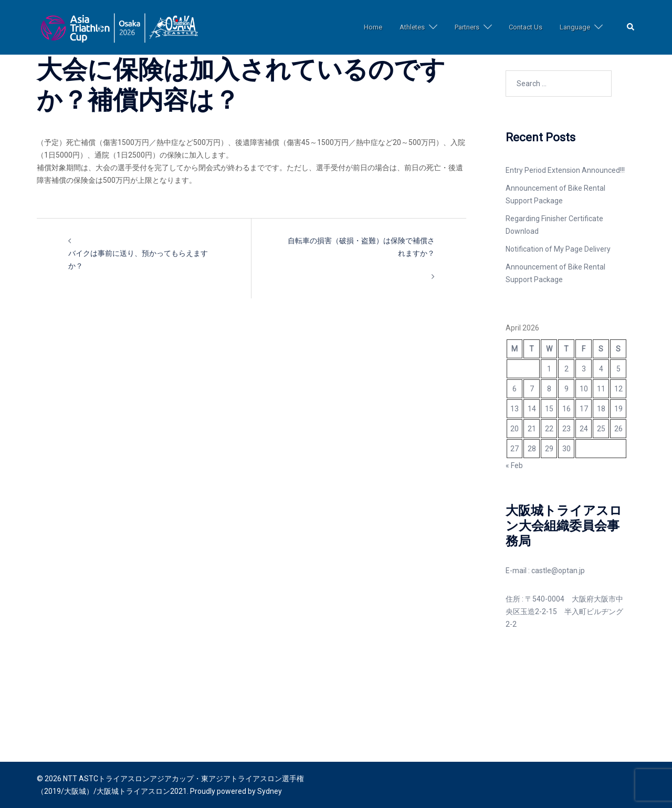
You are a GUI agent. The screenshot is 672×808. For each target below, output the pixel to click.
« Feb (514, 465)
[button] (631, 28)
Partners (467, 27)
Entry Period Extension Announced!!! (565, 170)
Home (373, 27)
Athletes (412, 27)
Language (575, 27)
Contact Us (526, 27)
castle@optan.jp (558, 571)
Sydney (270, 791)
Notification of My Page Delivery (558, 249)
